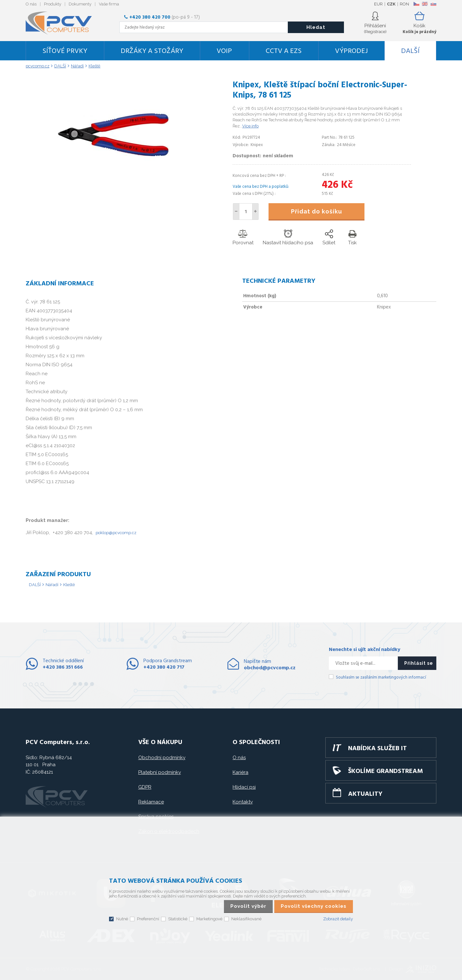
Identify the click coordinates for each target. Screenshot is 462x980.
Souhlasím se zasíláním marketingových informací (381, 677)
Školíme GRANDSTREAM (385, 771)
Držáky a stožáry (152, 51)
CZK (391, 4)
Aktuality (365, 794)
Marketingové (209, 919)
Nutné (122, 919)
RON (404, 4)
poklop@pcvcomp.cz (116, 533)
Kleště (69, 585)
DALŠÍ (410, 51)
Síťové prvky (65, 51)
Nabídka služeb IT (377, 749)
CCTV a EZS (284, 51)
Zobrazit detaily (338, 919)
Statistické (178, 919)
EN (425, 4)
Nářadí (52, 585)
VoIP (224, 51)
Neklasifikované (246, 919)
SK (433, 4)
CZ (416, 4)
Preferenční (148, 919)
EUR (378, 4)
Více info (250, 126)
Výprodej (351, 51)
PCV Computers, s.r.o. (63, 23)
